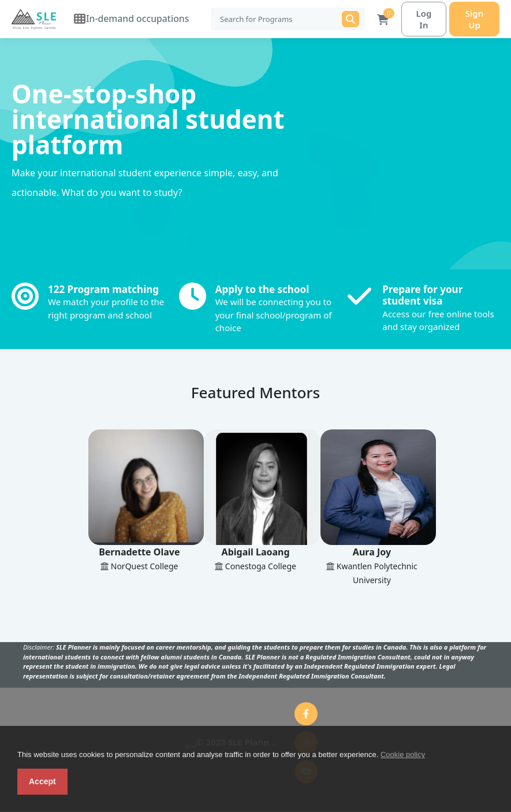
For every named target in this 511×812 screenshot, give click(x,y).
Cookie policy (403, 754)
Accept (42, 781)
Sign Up (472, 19)
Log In (418, 19)
